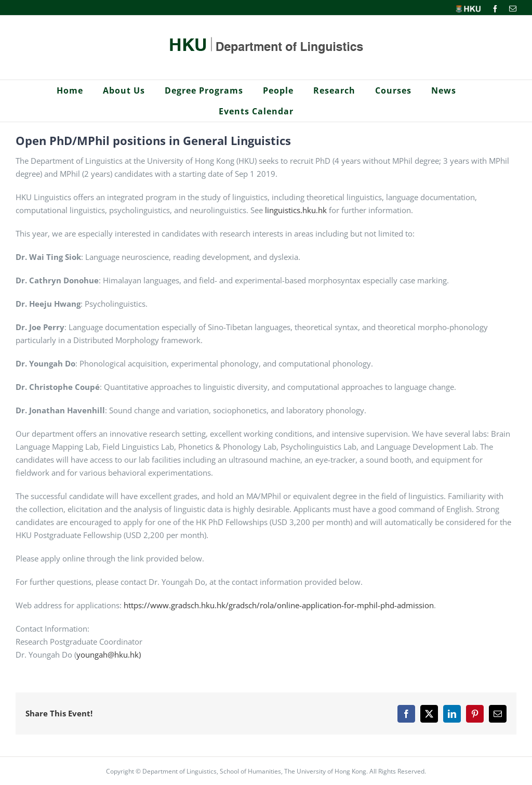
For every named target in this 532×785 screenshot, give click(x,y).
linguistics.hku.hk (296, 210)
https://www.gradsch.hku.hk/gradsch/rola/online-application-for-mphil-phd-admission (279, 605)
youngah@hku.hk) (109, 655)
